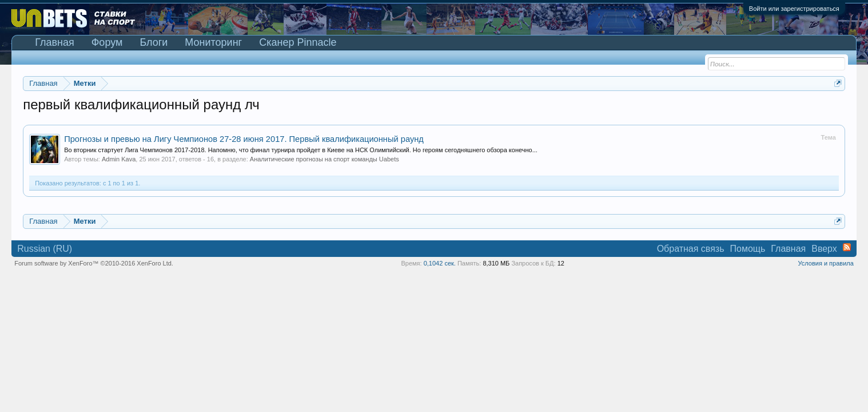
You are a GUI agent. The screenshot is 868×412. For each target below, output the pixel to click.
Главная (55, 42)
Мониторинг (213, 42)
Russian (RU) (45, 249)
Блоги (154, 42)
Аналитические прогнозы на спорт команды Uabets (324, 159)
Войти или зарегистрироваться (794, 9)
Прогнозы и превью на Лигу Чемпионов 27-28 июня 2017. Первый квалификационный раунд (244, 139)
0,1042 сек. (440, 263)
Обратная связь (691, 249)
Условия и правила (825, 263)
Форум (107, 42)
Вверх (824, 249)
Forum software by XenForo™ (94, 263)
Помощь (748, 249)
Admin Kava (119, 159)
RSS (847, 247)
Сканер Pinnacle (298, 42)
